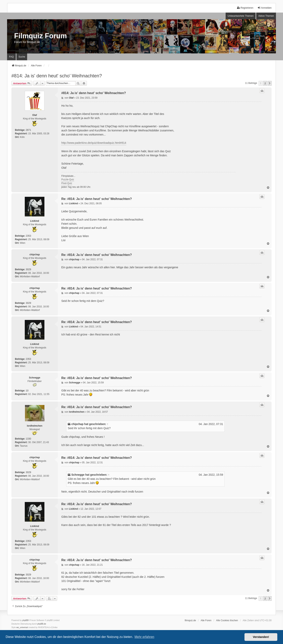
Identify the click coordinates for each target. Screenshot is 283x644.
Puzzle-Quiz (68, 180)
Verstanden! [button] (261, 637)
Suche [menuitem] (22, 57)
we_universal (22, 627)
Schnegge (34, 378)
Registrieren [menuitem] (245, 8)
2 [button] (265, 83)
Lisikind (34, 221)
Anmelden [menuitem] (265, 8)
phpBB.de (42, 624)
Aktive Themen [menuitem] (266, 16)
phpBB (25, 620)
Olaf (34, 115)
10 (27, 391)
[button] (270, 83)
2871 (28, 130)
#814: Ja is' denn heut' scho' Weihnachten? (57, 76)
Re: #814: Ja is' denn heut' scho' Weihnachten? (97, 199)
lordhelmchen (35, 426)
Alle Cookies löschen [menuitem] (227, 620)
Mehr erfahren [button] (144, 637)
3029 (28, 269)
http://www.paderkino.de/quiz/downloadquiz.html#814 (94, 143)
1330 (28, 439)
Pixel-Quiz (67, 183)
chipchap (35, 255)
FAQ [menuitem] (11, 57)
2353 (28, 236)
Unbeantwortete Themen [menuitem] (241, 16)
